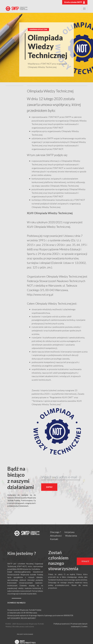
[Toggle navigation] (84, 9)
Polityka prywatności (61, 624)
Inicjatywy (69, 532)
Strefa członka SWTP (75, 2)
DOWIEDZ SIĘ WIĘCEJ (16, 603)
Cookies (84, 626)
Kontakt (54, 539)
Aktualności (56, 536)
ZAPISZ (49, 487)
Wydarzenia (71, 536)
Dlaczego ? (55, 532)
